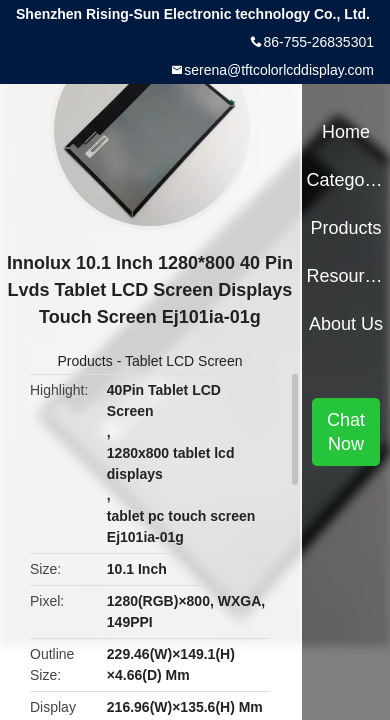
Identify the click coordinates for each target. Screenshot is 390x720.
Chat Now (346, 432)
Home (346, 132)
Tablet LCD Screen (184, 361)
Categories (345, 180)
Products (85, 361)
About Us (346, 324)
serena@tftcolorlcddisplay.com (279, 70)
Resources (345, 276)
